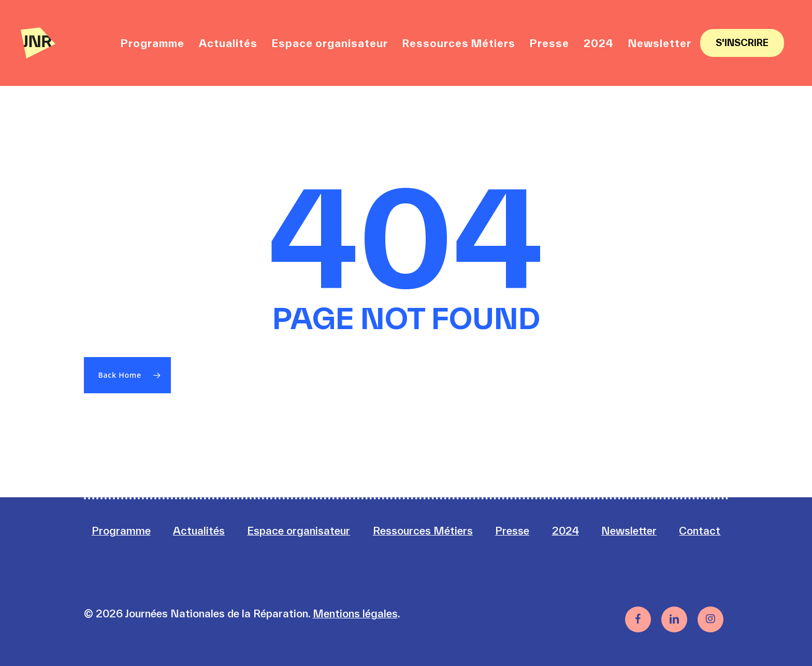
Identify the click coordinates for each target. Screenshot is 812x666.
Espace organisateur (299, 531)
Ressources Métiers (423, 531)
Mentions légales (355, 613)
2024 (565, 531)
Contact (700, 531)
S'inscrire (742, 43)
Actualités (199, 531)
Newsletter (629, 531)
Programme (121, 531)
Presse (512, 531)
